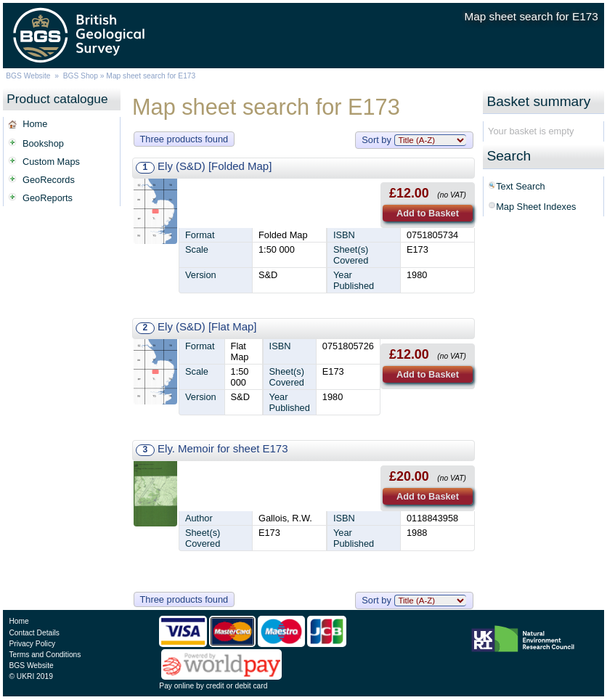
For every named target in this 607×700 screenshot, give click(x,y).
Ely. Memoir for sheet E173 (223, 448)
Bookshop (43, 143)
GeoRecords (49, 180)
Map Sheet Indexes (536, 207)
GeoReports (48, 198)
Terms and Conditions (45, 655)
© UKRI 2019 (30, 676)
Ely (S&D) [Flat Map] (207, 326)
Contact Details (34, 633)
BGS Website (28, 76)
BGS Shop (81, 76)
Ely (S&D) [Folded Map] (215, 166)
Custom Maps (51, 162)
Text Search (521, 186)
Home (35, 124)
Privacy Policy (32, 644)
